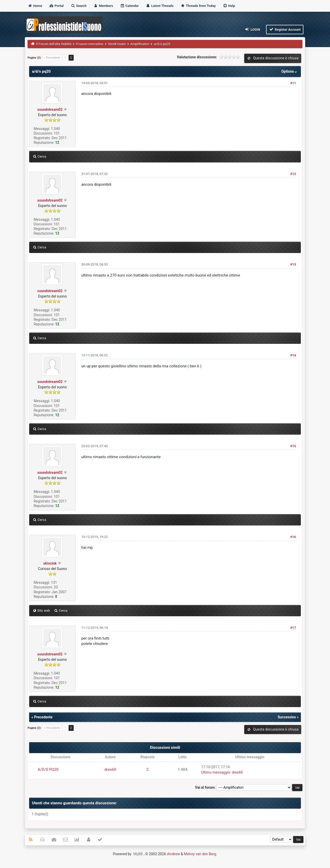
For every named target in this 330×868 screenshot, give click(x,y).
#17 (293, 628)
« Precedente (52, 58)
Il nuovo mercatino (90, 44)
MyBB (138, 854)
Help (229, 6)
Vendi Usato (117, 44)
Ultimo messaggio (216, 772)
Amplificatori (140, 44)
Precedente (43, 717)
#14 (293, 355)
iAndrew (173, 854)
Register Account (285, 29)
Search (79, 6)
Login (252, 29)
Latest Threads (160, 6)
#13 (293, 264)
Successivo (287, 717)
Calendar (129, 6)
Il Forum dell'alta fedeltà (54, 44)
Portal (56, 6)
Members (103, 6)
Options (290, 71)
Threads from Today (198, 6)
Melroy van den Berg (200, 854)
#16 (293, 537)
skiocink (50, 563)
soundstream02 (50, 109)
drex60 (110, 770)
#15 (293, 446)
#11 (293, 83)
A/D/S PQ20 (48, 770)
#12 (293, 174)
